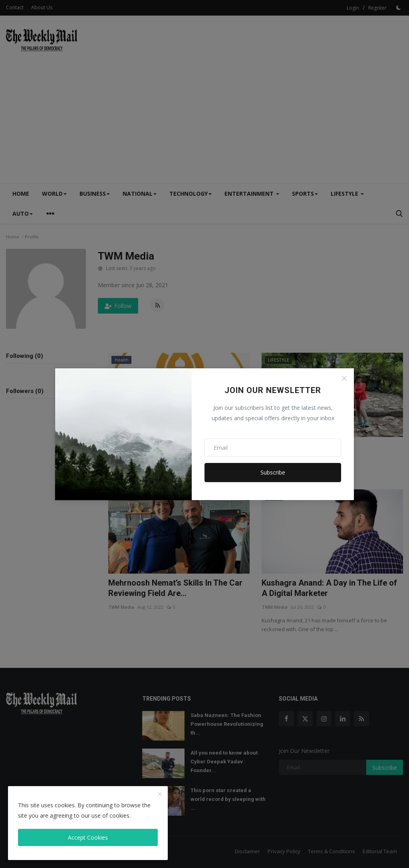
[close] (160, 795)
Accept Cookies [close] (88, 837)
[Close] (344, 378)
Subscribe (273, 472)
